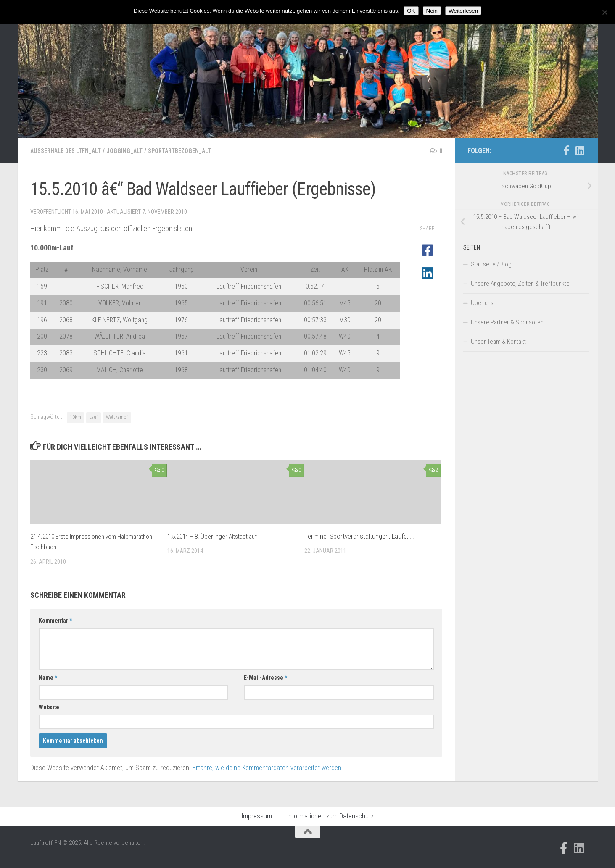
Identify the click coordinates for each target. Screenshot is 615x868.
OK (411, 11)
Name (48, 678)
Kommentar (55, 621)
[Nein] (604, 12)
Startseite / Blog (491, 264)
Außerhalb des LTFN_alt (71, 151)
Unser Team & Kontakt (498, 342)
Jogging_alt (137, 151)
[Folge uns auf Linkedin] (580, 150)
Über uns (482, 303)
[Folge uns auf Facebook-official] (567, 150)
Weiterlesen (463, 11)
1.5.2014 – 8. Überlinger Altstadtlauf (216, 536)
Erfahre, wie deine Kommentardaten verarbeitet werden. (268, 768)
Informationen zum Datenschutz (330, 816)
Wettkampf (117, 417)
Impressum (257, 816)
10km (75, 417)
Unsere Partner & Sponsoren (507, 322)
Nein (432, 11)
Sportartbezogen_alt (199, 151)
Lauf (94, 417)
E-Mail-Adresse (265, 678)
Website (49, 707)
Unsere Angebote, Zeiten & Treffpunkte (520, 284)
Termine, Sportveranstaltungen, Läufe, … (359, 536)
